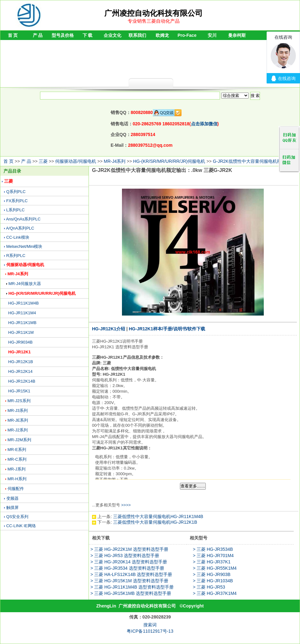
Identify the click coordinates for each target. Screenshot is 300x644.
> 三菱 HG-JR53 (209, 587)
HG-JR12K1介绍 (109, 329)
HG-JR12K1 (20, 352)
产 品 (38, 35)
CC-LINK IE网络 (21, 526)
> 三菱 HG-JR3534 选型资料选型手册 (127, 568)
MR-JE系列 (18, 420)
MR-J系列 (17, 469)
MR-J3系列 (18, 410)
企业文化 (112, 35)
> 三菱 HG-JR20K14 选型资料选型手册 (129, 562)
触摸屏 (12, 507)
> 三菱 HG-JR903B (212, 574)
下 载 (88, 35)
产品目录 (12, 171)
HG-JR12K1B (21, 362)
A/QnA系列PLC (20, 228)
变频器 (12, 498)
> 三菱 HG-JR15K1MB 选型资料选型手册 (131, 593)
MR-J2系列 (18, 430)
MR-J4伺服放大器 (25, 284)
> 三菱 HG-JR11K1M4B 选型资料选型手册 (132, 587)
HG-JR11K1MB (22, 323)
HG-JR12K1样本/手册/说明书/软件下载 (167, 329)
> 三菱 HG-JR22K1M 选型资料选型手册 (129, 549)
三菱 (43, 161)
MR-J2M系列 (19, 440)
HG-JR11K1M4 (22, 313)
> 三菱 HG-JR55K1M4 (215, 568)
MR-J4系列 (115, 161)
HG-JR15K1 (19, 391)
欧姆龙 (162, 35)
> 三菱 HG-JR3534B (213, 549)
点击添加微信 (204, 124)
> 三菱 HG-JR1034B (213, 581)
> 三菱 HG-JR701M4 (213, 556)
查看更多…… (193, 486)
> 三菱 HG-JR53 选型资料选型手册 (125, 556)
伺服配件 (16, 489)
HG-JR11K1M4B (23, 303)
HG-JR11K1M (21, 332)
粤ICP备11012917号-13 (150, 631)
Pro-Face (187, 35)
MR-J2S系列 (19, 401)
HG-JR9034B (20, 342)
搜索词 (150, 625)
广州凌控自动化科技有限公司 (147, 606)
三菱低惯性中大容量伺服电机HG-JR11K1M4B (158, 516)
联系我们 (137, 35)
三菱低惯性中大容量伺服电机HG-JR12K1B (155, 522)
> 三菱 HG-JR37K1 (212, 562)
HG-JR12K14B (22, 381)
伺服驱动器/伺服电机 (76, 161)
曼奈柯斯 (237, 35)
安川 (212, 35)
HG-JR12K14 (20, 371)
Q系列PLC (16, 192)
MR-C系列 (17, 459)
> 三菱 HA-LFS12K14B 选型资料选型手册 (131, 574)
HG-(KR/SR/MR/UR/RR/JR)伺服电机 (169, 161)
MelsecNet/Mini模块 (24, 246)
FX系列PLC (17, 201)
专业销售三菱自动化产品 (154, 21)
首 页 (13, 35)
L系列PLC (16, 210)
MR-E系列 (17, 450)
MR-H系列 (17, 479)
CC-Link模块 (18, 237)
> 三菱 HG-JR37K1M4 (215, 593)
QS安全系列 (17, 517)
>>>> (126, 505)
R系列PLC (16, 256)
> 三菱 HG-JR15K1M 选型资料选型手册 (129, 581)
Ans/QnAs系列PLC (23, 219)
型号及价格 (63, 35)
